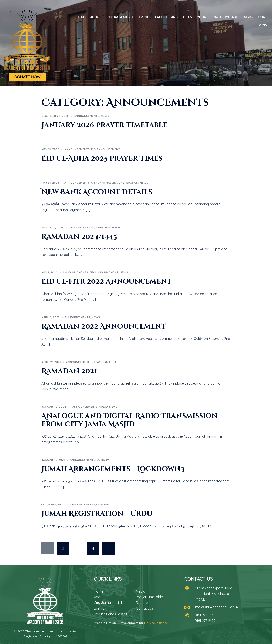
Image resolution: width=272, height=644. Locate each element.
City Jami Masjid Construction (115, 183)
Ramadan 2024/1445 (79, 237)
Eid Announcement (106, 149)
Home (81, 17)
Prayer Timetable (225, 17)
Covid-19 (103, 460)
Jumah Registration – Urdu (97, 514)
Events (145, 17)
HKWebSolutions (156, 623)
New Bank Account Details (97, 192)
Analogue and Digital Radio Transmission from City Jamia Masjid (130, 420)
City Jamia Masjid (120, 17)
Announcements (87, 116)
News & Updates (257, 17)
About (96, 17)
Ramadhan (113, 227)
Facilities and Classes (174, 17)
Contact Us (145, 608)
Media (201, 17)
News (105, 116)
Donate (264, 25)
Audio (103, 407)
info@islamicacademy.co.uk (217, 607)
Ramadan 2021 (69, 371)
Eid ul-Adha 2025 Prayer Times (102, 159)
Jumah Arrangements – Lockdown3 (113, 469)
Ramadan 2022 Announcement (104, 327)
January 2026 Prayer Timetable (104, 125)
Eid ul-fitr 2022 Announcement (107, 282)
